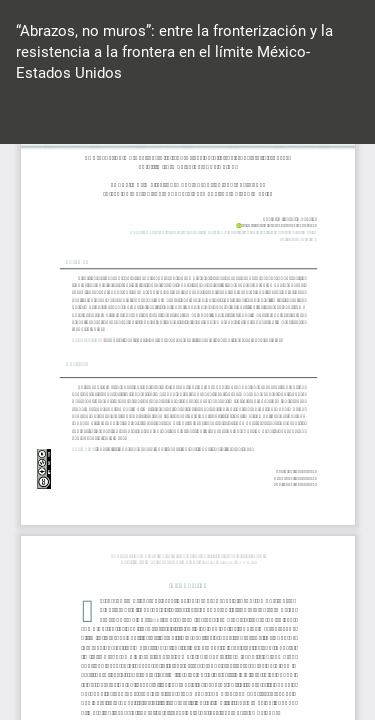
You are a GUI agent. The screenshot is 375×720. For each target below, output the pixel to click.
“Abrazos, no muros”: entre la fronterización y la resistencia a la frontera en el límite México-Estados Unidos (174, 52)
